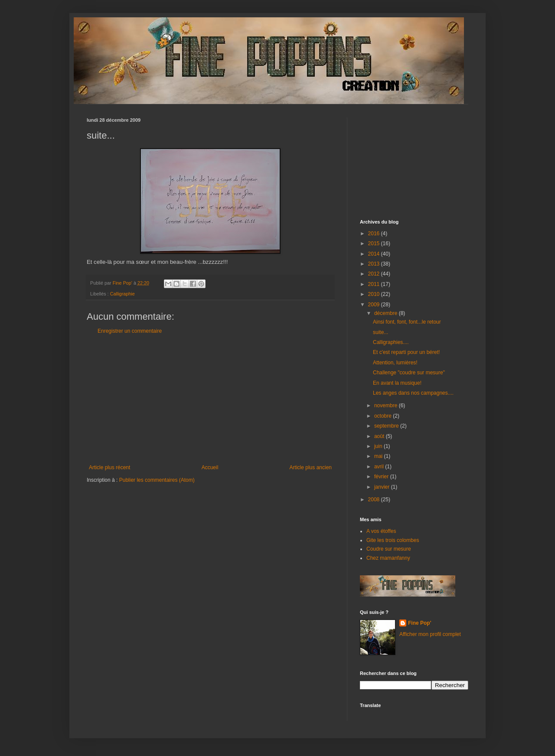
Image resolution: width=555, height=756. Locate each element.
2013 (375, 264)
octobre (384, 416)
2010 (375, 294)
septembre (387, 426)
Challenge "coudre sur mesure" (409, 373)
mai (379, 456)
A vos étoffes (381, 531)
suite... (380, 332)
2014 (375, 254)
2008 (375, 500)
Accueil (210, 467)
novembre (387, 406)
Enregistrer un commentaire (130, 331)
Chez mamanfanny (388, 558)
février (382, 477)
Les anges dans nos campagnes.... (413, 393)
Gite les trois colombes (393, 540)
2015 (375, 243)
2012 (375, 274)
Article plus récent (109, 467)
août (380, 436)
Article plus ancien (311, 467)
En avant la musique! (397, 383)
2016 (375, 234)
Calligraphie (122, 294)
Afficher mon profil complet (430, 634)
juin (379, 446)
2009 (375, 305)
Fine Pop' (420, 623)
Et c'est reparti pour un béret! (406, 352)
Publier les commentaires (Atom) (157, 480)
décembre (387, 313)
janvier (383, 487)
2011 (375, 284)
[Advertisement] (210, 399)
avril (380, 467)
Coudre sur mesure (389, 549)
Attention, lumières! (395, 363)
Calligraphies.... (391, 342)
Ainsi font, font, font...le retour (407, 322)
